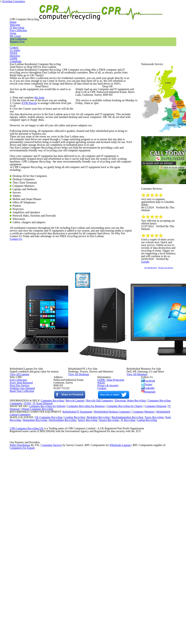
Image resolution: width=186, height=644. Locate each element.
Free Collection (107, 15)
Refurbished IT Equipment (70, 581)
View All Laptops (27, 476)
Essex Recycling (155, 590)
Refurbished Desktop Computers (106, 581)
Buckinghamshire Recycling (126, 590)
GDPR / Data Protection (109, 511)
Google (171, 299)
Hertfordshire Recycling (65, 594)
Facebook (149, 512)
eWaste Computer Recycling (39, 576)
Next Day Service (18, 520)
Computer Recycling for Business (86, 572)
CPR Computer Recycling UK (26, 607)
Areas (84, 15)
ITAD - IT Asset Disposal (39, 567)
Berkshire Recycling (96, 590)
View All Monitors (145, 476)
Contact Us (21, 387)
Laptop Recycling (153, 594)
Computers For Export (22, 639)
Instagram (149, 527)
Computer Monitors (139, 581)
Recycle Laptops (72, 563)
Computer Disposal (158, 572)
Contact (132, 15)
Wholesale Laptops (123, 634)
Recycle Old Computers (98, 563)
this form (38, 157)
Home (43, 15)
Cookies (102, 525)
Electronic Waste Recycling (131, 563)
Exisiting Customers (176, 2)
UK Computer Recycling (45, 590)
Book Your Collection (21, 537)
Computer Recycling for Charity (126, 572)
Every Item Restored (20, 516)
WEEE (150, 15)
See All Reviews (155, 310)
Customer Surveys (52, 634)
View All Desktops (86, 476)
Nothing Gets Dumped (21, 525)
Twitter (147, 517)
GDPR (168, 15)
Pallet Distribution (20, 634)
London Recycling (72, 590)
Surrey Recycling (91, 594)
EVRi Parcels (29, 165)
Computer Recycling (48, 563)
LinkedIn (148, 522)
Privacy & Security (106, 520)
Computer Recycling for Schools (45, 572)
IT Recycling (64, 15)
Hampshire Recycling (36, 594)
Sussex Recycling (114, 594)
